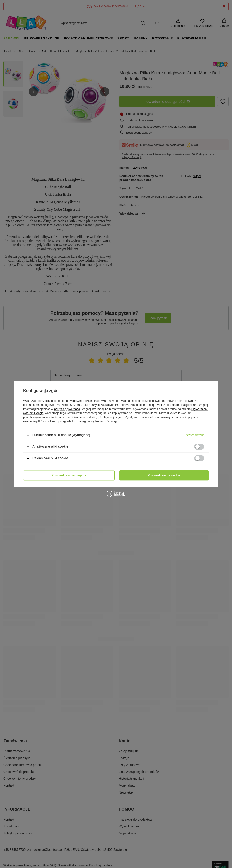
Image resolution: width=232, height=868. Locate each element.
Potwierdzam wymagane (69, 475)
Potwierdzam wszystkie (164, 475)
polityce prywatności (67, 409)
